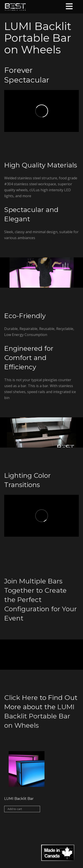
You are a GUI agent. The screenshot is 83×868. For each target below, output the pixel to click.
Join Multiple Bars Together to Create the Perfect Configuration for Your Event (41, 600)
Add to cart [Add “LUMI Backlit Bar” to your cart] (15, 809)
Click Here (21, 698)
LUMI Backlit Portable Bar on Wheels (39, 716)
